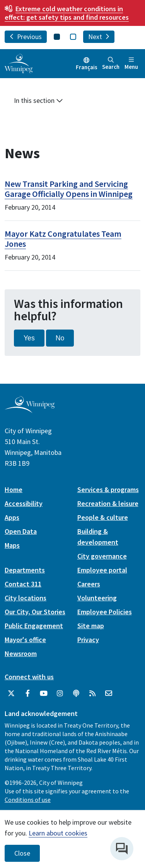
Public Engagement (34, 626)
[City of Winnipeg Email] (109, 694)
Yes (29, 338)
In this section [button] (38, 100)
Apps (12, 517)
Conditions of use (28, 800)
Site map (91, 626)
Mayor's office (25, 640)
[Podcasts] (76, 694)
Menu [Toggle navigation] (131, 64)
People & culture (103, 517)
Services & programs (108, 490)
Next (99, 37)
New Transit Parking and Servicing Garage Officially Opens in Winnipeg (69, 189)
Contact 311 (23, 584)
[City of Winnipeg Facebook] (27, 694)
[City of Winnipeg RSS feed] (92, 694)
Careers (89, 584)
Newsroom (21, 654)
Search (111, 64)
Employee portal (102, 570)
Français (87, 67)
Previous (26, 37)
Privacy (88, 640)
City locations (26, 598)
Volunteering (97, 598)
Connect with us (29, 677)
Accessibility (24, 503)
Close (22, 853)
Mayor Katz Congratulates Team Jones (63, 239)
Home (14, 490)
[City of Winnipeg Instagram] (60, 694)
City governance (102, 556)
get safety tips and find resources (67, 13)
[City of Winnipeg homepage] (30, 410)
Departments (25, 570)
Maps (12, 545)
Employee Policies (105, 612)
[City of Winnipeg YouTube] (44, 694)
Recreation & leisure (108, 503)
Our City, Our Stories (35, 612)
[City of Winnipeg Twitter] (11, 694)
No (60, 338)
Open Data (21, 531)
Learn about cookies (58, 833)
